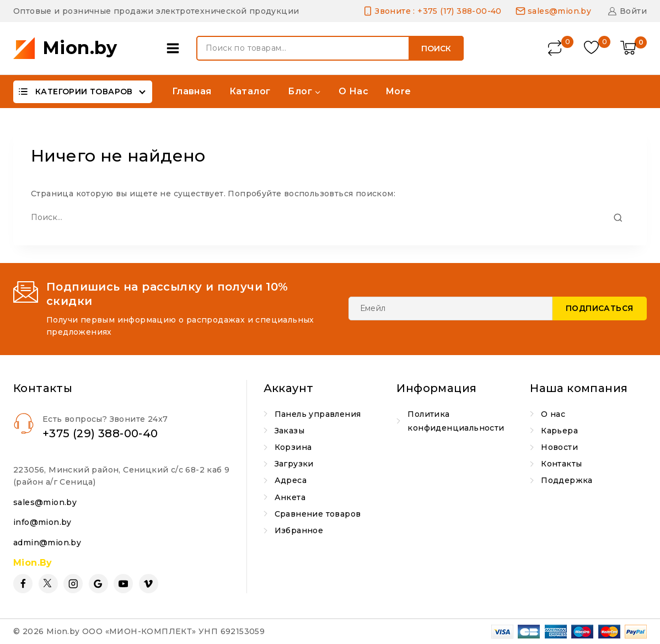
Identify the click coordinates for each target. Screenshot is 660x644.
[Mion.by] (65, 48)
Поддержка (567, 480)
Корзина (293, 447)
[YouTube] (123, 584)
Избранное (299, 530)
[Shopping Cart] (634, 49)
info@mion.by (42, 522)
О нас (353, 91)
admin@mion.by (47, 543)
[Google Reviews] (98, 584)
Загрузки (294, 464)
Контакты (561, 464)
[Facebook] (23, 584)
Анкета (290, 497)
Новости (559, 447)
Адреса (291, 480)
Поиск (436, 49)
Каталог (250, 91)
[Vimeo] (149, 584)
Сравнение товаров (318, 514)
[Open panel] (176, 48)
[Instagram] (73, 584)
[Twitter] (48, 584)
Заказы (289, 431)
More (399, 91)
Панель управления (318, 414)
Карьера (559, 431)
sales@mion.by (45, 502)
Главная (192, 91)
